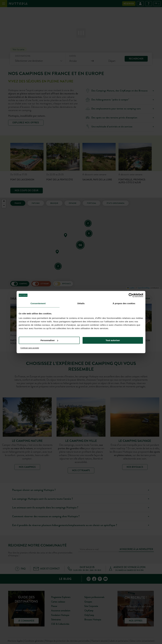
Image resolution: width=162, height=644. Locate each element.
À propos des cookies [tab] (124, 303)
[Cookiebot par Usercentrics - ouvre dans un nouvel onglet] (131, 295)
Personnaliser (49, 340)
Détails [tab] (81, 303)
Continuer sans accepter (30, 348)
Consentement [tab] (38, 303)
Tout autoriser (113, 340)
